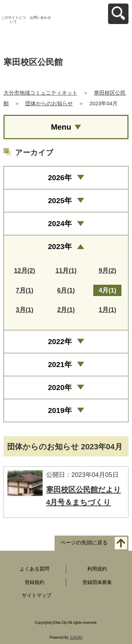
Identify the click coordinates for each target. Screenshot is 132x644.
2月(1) (66, 310)
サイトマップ (37, 595)
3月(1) (25, 310)
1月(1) (107, 310)
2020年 (60, 387)
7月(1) (25, 290)
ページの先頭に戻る (84, 542)
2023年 (60, 246)
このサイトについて (13, 20)
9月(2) (107, 271)
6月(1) (66, 290)
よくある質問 (34, 569)
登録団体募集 (97, 582)
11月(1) (66, 271)
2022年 (60, 341)
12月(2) (25, 271)
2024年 (60, 223)
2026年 (60, 178)
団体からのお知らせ (49, 103)
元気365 (76, 637)
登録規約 (34, 582)
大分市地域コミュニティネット (40, 93)
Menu (61, 127)
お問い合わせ (40, 17)
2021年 (60, 364)
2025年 (60, 200)
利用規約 (97, 569)
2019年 (60, 410)
